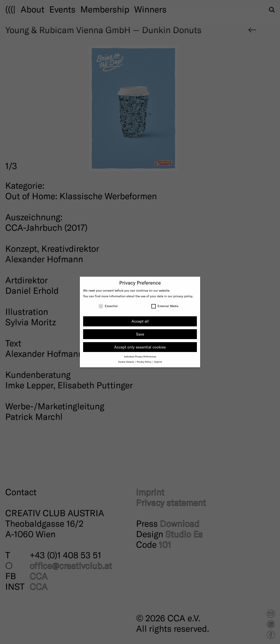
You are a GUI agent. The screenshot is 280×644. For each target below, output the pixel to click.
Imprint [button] (158, 362)
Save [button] (140, 334)
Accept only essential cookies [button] (140, 347)
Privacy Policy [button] (144, 362)
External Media (165, 306)
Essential (108, 306)
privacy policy (183, 296)
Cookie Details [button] (126, 362)
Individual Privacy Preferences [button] (140, 356)
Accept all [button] (140, 321)
